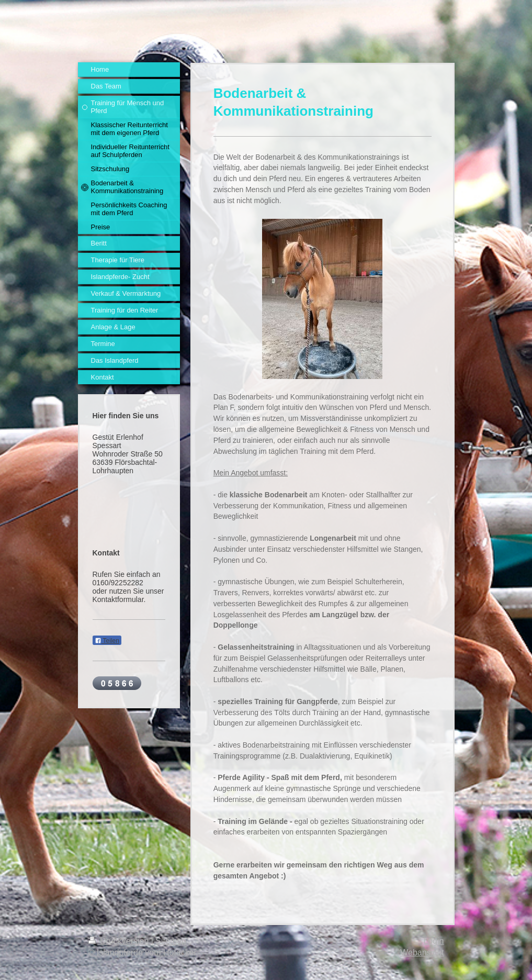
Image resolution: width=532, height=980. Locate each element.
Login (433, 941)
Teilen (107, 641)
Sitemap (171, 941)
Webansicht (422, 953)
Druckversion (120, 941)
